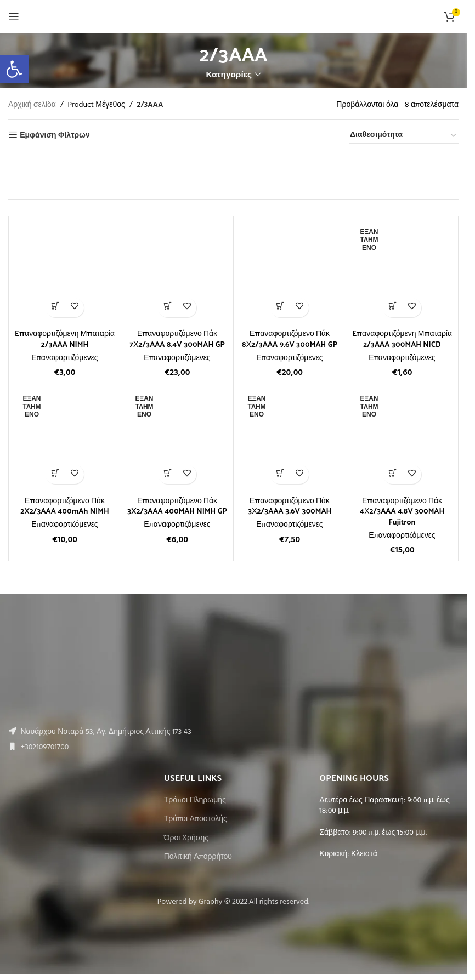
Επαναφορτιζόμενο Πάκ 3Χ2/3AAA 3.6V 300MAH (290, 506)
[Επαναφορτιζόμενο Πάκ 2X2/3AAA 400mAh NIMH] (65, 439)
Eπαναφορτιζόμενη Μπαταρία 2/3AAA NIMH (65, 338)
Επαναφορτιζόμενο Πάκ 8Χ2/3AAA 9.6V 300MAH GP (290, 338)
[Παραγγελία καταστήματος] (404, 136)
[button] (55, 308)
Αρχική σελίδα (32, 105)
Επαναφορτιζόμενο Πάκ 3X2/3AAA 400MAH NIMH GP (177, 506)
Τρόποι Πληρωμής (195, 801)
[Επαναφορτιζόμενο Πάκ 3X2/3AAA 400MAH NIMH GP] (177, 439)
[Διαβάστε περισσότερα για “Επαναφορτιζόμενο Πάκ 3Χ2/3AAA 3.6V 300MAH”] (280, 474)
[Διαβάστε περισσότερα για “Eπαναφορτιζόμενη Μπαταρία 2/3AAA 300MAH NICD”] (392, 308)
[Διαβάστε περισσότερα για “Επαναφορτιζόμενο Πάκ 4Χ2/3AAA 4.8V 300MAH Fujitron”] (392, 474)
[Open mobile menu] (14, 16)
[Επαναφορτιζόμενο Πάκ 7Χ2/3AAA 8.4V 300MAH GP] (177, 272)
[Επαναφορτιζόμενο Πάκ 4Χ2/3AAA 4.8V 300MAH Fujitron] (402, 439)
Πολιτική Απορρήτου (198, 857)
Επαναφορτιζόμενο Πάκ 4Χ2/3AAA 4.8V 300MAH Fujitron (402, 511)
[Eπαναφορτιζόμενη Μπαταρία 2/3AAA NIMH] (65, 272)
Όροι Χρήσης (186, 839)
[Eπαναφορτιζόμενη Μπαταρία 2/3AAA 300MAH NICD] (402, 272)
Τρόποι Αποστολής (196, 819)
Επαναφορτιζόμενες (64, 358)
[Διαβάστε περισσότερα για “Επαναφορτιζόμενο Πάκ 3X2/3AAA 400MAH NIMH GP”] (168, 474)
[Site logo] (233, 17)
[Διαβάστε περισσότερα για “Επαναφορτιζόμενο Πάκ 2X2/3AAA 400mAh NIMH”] (55, 474)
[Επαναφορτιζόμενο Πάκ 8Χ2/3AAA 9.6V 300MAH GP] (290, 272)
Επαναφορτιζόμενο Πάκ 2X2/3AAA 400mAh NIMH (65, 506)
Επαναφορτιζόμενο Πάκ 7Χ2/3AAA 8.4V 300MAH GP (177, 338)
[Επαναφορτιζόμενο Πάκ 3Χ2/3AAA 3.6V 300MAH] (290, 439)
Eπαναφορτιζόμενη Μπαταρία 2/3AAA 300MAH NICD (402, 338)
